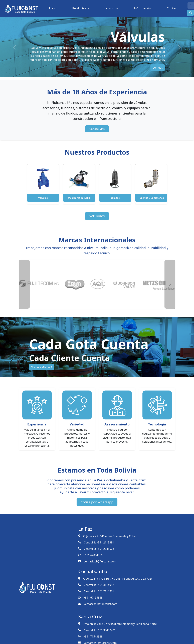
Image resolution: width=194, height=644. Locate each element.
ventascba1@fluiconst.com (101, 604)
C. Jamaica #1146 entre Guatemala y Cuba (109, 536)
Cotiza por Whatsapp (97, 502)
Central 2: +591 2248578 (99, 549)
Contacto (173, 8)
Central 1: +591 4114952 (99, 585)
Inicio (53, 8)
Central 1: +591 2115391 (99, 542)
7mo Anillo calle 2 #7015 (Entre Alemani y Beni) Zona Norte (120, 624)
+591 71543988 (93, 637)
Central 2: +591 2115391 (99, 591)
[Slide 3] (103, 73)
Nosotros (112, 8)
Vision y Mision (42, 367)
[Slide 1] (91, 73)
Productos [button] (80, 8)
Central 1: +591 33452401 (100, 630)
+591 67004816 (93, 555)
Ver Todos (97, 216)
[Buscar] (191, 5)
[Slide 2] (97, 73)
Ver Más (158, 68)
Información (142, 8)
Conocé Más (97, 129)
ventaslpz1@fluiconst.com (100, 561)
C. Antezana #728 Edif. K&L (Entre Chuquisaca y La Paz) (117, 579)
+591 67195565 (93, 598)
